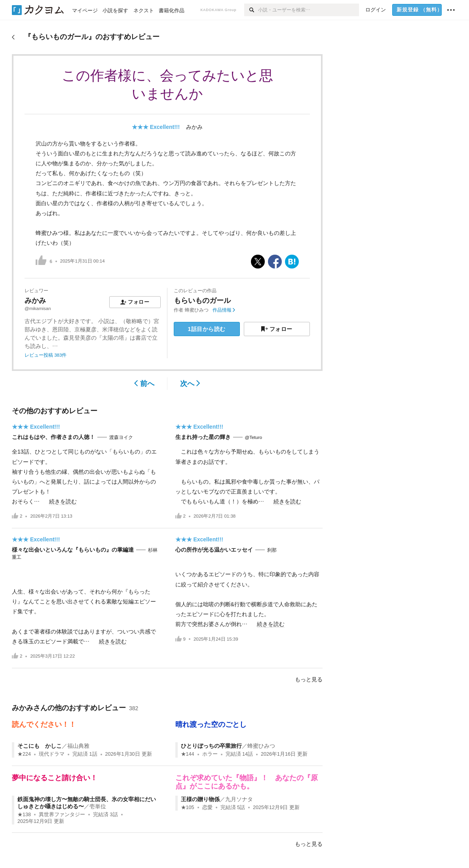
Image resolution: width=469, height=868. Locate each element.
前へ (144, 384)
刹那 (272, 550)
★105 (188, 807)
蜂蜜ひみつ (197, 310)
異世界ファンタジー (62, 815)
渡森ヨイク (121, 437)
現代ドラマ (52, 754)
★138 (24, 815)
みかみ (194, 127)
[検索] (251, 10)
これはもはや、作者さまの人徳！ (53, 437)
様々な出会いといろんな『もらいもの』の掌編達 (73, 550)
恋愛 (207, 807)
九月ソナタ (239, 799)
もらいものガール (202, 301)
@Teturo (254, 437)
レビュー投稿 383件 (46, 355)
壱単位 (98, 806)
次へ (190, 384)
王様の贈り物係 (200, 799)
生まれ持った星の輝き (203, 437)
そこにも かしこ (40, 746)
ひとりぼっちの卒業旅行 (211, 746)
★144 (188, 754)
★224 (24, 754)
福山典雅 (78, 746)
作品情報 (224, 310)
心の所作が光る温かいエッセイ (214, 550)
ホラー (210, 754)
